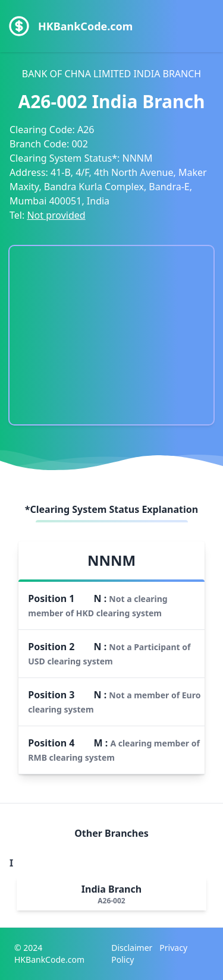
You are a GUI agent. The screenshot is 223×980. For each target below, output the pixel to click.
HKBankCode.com (85, 26)
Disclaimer (132, 948)
